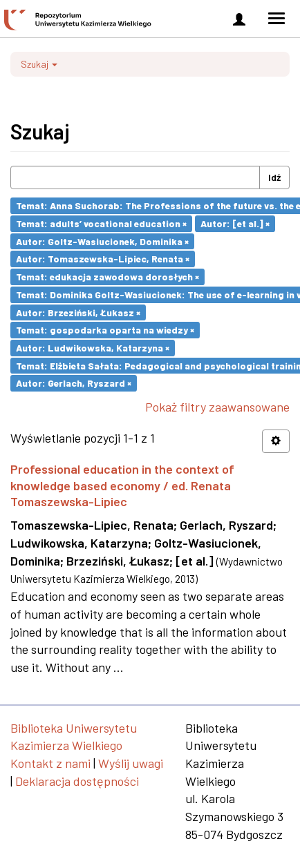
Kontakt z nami (50, 763)
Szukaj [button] (39, 64)
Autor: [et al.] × (235, 223)
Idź (274, 177)
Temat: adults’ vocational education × (101, 223)
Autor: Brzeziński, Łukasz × (78, 312)
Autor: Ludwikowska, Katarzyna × (93, 348)
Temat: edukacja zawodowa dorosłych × (107, 277)
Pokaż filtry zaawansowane (217, 407)
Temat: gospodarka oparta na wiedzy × (105, 330)
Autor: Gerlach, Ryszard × (74, 383)
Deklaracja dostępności (77, 781)
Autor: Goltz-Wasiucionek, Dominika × (102, 241)
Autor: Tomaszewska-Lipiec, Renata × (103, 259)
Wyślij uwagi (131, 763)
